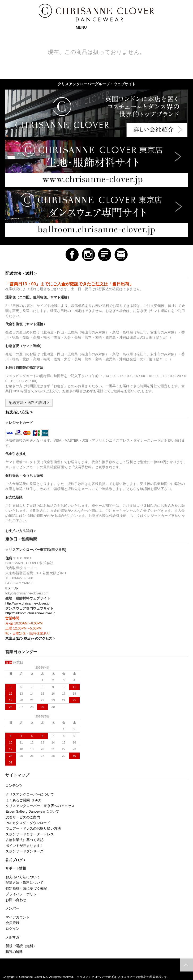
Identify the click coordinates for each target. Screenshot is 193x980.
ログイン (12, 929)
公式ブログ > (15, 860)
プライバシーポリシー (23, 894)
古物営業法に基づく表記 (25, 840)
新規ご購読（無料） (21, 946)
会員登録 (12, 923)
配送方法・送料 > (21, 273)
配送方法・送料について (25, 883)
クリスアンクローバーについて (30, 795)
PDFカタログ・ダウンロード (28, 823)
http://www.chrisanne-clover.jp (27, 603)
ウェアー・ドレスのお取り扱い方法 (33, 829)
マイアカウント (18, 917)
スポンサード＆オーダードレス (30, 834)
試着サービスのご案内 (23, 817)
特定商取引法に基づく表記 (26, 889)
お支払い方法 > (19, 412)
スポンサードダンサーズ (25, 851)
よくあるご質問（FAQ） (24, 800)
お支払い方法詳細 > (21, 531)
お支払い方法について (23, 877)
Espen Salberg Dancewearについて (32, 812)
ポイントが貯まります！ (25, 846)
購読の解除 (14, 952)
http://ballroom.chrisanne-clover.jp (30, 613)
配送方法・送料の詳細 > (29, 403)
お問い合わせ (16, 900)
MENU (78, 27)
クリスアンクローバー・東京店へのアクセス (40, 806)
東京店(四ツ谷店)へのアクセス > (30, 639)
